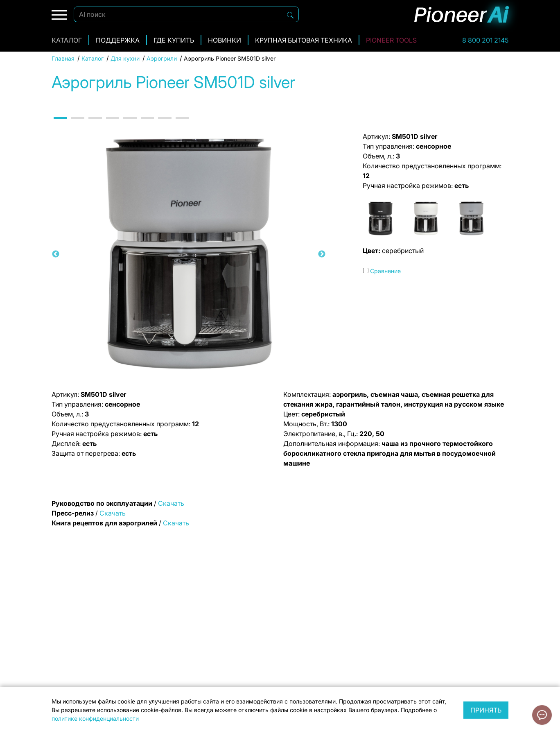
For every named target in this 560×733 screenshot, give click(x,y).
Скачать (171, 503)
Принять (486, 710)
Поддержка (118, 40)
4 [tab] (112, 125)
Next (322, 254)
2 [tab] (77, 125)
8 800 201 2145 (485, 40)
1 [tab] (60, 125)
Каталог (67, 40)
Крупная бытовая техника (304, 40)
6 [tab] (147, 125)
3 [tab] (95, 125)
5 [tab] (129, 125)
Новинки (225, 40)
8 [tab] (182, 125)
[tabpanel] (189, 254)
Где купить (174, 40)
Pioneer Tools (391, 40)
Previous (56, 254)
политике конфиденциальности (95, 718)
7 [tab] (164, 125)
